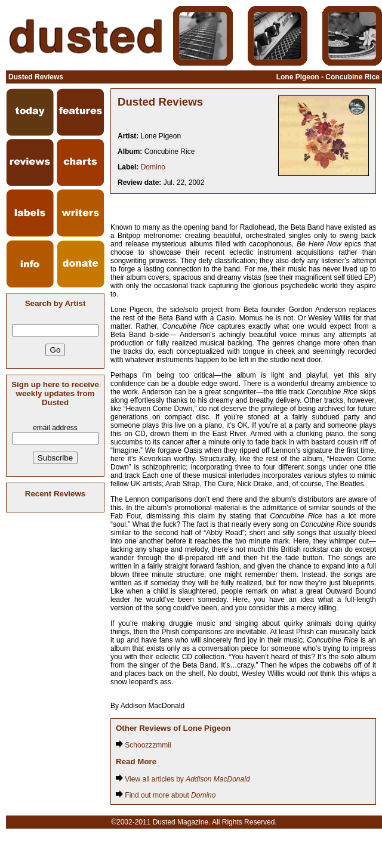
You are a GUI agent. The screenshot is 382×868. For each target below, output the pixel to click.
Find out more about (166, 795)
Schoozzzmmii (144, 745)
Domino (153, 167)
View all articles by (183, 779)
